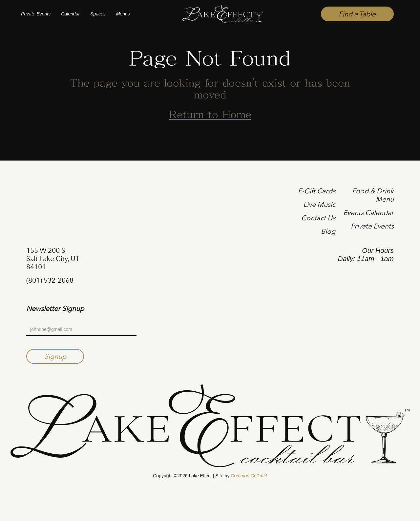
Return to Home (210, 115)
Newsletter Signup (55, 309)
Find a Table (357, 14)
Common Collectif (249, 476)
